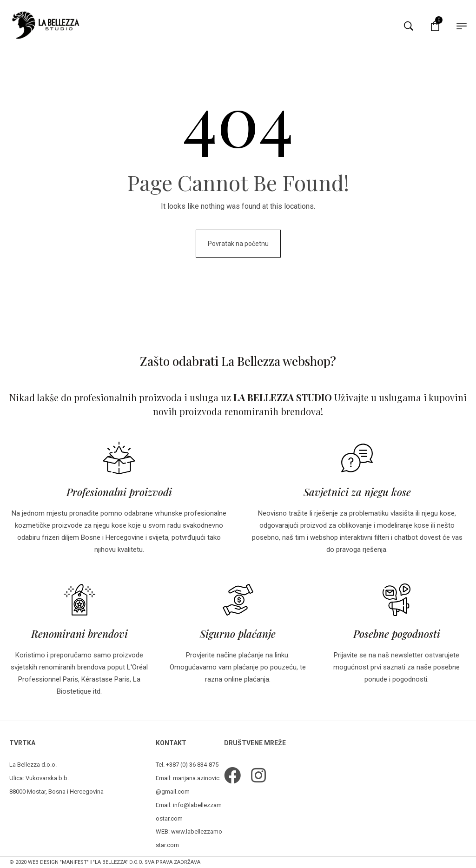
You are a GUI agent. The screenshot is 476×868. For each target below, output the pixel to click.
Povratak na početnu (238, 244)
